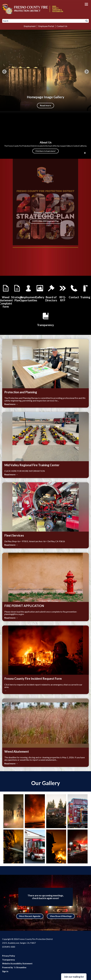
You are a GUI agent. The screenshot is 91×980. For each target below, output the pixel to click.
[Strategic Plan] (17, 293)
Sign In (5, 971)
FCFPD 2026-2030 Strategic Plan (45, 221)
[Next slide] (87, 72)
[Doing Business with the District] (63, 293)
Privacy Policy (9, 956)
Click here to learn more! (45, 151)
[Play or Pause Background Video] (85, 153)
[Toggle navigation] (86, 4)
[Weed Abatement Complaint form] (6, 296)
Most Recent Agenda (30, 916)
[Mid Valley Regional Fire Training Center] (85, 291)
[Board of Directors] (51, 293)
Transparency (9, 960)
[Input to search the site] (45, 21)
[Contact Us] (74, 291)
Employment (30, 26)
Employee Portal (46, 26)
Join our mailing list (74, 977)
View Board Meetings (61, 916)
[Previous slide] (4, 72)
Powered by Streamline (14, 967)
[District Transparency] (46, 319)
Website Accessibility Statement (17, 964)
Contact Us (62, 26)
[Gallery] (40, 291)
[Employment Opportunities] (28, 293)
